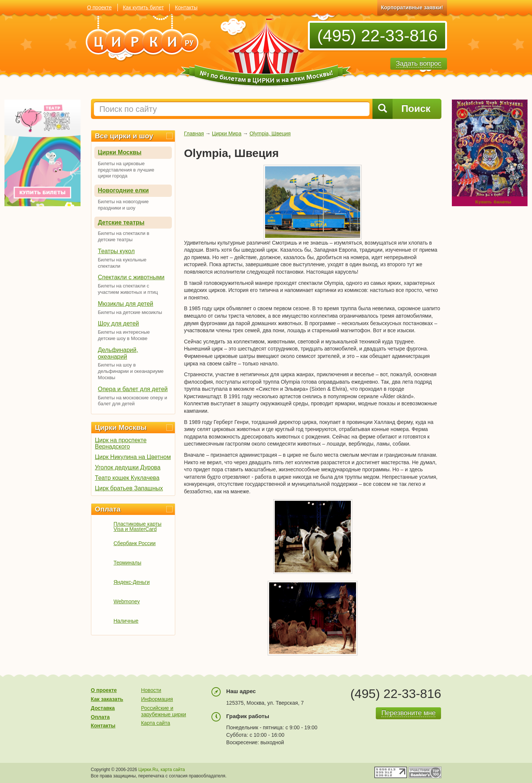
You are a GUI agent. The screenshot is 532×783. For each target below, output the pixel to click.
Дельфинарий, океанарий (118, 353)
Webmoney (127, 601)
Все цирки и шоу (124, 136)
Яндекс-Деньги (132, 582)
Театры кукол (117, 251)
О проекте (100, 7)
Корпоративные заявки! (412, 7)
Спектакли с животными (131, 277)
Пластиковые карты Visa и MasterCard (138, 526)
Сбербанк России (135, 543)
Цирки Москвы (120, 152)
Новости (151, 690)
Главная (194, 133)
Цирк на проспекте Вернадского (121, 443)
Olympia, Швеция (270, 133)
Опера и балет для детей (133, 389)
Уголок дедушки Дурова (128, 467)
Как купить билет (143, 7)
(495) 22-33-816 (377, 36)
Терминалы (128, 563)
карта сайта (173, 770)
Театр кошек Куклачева (127, 478)
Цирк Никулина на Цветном (133, 457)
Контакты (186, 7)
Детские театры (121, 222)
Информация (157, 699)
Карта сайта (155, 723)
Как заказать (107, 699)
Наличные (126, 621)
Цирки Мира (227, 133)
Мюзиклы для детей (126, 304)
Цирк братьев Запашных (129, 488)
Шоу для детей (119, 323)
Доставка (103, 708)
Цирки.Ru (148, 770)
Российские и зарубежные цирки (163, 711)
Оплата (108, 509)
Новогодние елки (124, 190)
